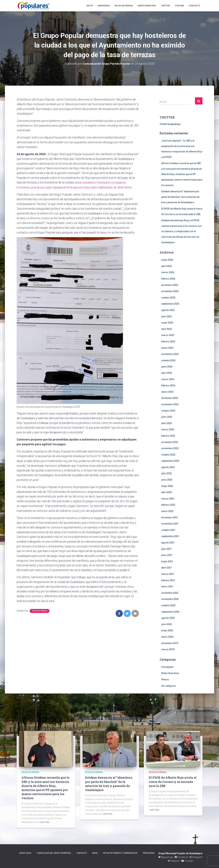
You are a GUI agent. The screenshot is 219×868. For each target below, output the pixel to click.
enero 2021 (167, 587)
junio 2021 (167, 555)
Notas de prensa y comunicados (120, 853)
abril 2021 (167, 568)
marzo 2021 (168, 574)
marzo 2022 (168, 499)
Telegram (174, 861)
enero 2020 (167, 637)
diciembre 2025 (170, 285)
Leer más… (45, 822)
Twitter (166, 6)
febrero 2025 (168, 342)
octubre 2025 (168, 298)
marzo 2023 (168, 429)
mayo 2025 (167, 323)
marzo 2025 (168, 335)
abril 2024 (167, 373)
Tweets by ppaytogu (170, 124)
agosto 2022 (168, 467)
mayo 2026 (167, 260)
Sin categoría (168, 686)
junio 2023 (167, 417)
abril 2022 (167, 492)
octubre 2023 (168, 411)
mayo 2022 (167, 486)
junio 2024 (167, 367)
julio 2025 (166, 316)
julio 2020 (166, 624)
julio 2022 (166, 473)
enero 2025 (167, 348)
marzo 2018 (168, 649)
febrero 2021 (168, 580)
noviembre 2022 (170, 448)
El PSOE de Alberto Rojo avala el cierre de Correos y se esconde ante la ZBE (173, 782)
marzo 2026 (168, 272)
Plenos (165, 679)
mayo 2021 (167, 561)
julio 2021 (166, 549)
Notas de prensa (124, 6)
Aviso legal (25, 853)
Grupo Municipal (147, 6)
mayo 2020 (167, 630)
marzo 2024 (168, 379)
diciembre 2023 (170, 398)
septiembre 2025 (170, 304)
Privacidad (149, 853)
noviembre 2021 (170, 524)
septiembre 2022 (170, 461)
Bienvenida (104, 6)
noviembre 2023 (170, 404)
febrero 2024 (168, 385)
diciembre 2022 (170, 442)
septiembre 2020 (170, 612)
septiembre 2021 (170, 536)
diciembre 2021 (170, 518)
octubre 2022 (168, 455)
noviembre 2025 (170, 291)
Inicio (90, 6)
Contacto (194, 6)
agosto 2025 (168, 310)
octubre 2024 (168, 360)
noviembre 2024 (170, 354)
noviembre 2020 (170, 599)
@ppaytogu (166, 857)
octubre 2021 (168, 530)
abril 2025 (167, 329)
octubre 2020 (168, 605)
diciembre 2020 (170, 593)
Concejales (167, 667)
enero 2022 (167, 511)
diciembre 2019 (170, 643)
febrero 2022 (168, 505)
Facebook (181, 857)
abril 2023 (167, 423)
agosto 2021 (168, 543)
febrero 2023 (168, 436)
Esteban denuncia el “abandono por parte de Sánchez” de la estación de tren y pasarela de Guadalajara (180, 197)
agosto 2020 (168, 618)
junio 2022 (167, 480)
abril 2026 (167, 266)
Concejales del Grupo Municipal (54, 853)
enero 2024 (167, 392)
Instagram (196, 857)
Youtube (179, 6)
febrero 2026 (168, 279)
